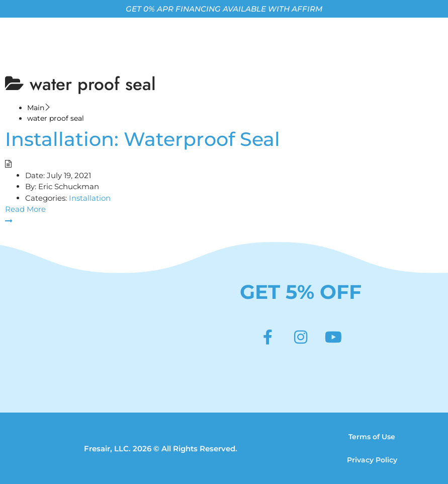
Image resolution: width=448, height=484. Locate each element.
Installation (90, 198)
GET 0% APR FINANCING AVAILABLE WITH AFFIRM (224, 9)
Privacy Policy (372, 460)
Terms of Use (372, 437)
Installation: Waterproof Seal (143, 139)
